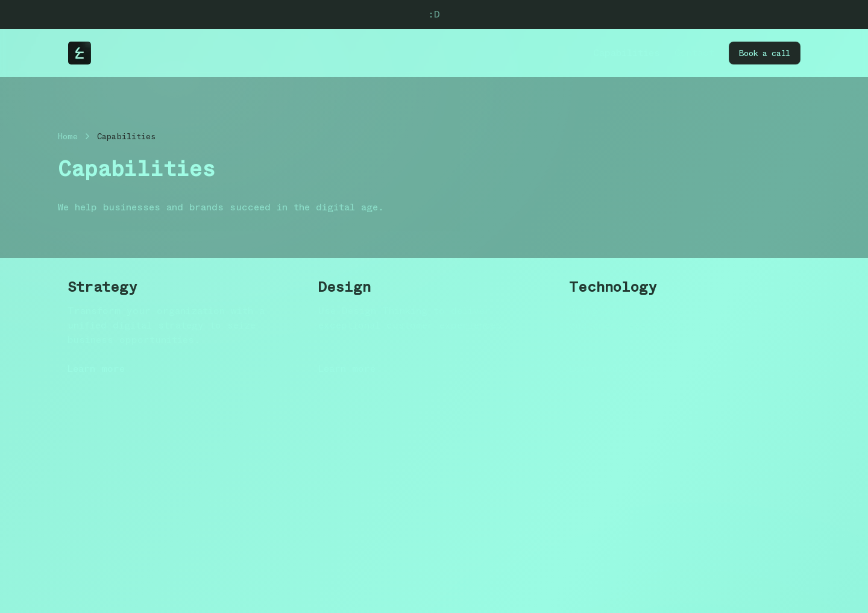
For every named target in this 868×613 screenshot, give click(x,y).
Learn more (96, 369)
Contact (694, 53)
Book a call (765, 53)
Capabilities (627, 53)
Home (68, 136)
